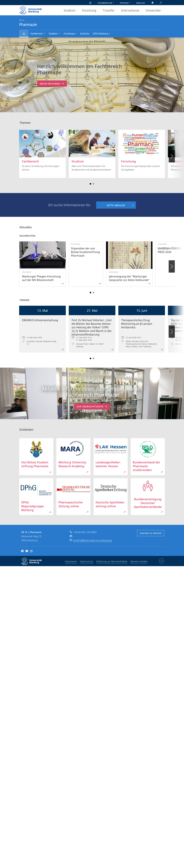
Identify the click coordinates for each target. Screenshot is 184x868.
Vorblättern (172, 155)
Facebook (22, 551)
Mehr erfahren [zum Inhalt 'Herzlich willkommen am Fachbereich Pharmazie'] (52, 84)
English (141, 3)
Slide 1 (90, 184)
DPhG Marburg (102, 34)
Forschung (91, 11)
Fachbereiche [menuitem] (107, 3)
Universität (155, 11)
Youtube (27, 551)
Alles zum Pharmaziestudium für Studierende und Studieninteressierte (92, 150)
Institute (85, 34)
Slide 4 (94, 184)
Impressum (71, 562)
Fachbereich (38, 34)
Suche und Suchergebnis (159, 3)
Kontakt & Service (151, 533)
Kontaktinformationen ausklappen (161, 561)
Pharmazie (25, 35)
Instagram (31, 551)
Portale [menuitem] (126, 3)
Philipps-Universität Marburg (34, 563)
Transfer (111, 11)
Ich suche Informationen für (69, 205)
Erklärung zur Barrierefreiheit (112, 562)
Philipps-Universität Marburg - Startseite (33, 9)
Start (89, 3)
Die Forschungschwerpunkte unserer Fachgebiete (142, 150)
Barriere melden (139, 562)
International (132, 11)
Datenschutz (87, 562)
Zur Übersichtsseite (92, 406)
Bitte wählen (111, 204)
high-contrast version (151, 3)
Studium (71, 11)
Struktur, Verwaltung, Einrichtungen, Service (42, 150)
